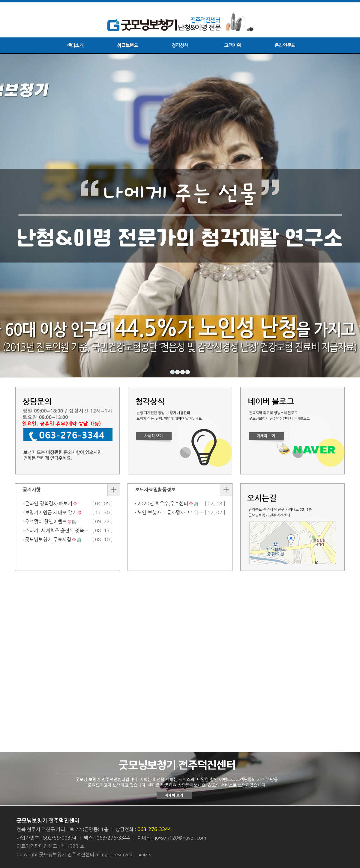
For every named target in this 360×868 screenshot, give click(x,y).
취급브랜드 (127, 45)
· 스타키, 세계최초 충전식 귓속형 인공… (63, 530)
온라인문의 (285, 45)
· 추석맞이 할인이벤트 (45, 521)
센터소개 (75, 45)
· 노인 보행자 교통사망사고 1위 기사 (172, 512)
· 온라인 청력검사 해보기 (47, 503)
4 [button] (188, 372)
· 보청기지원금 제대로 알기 (50, 512)
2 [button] (177, 372)
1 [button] (172, 372)
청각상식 (180, 45)
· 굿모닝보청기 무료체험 (47, 539)
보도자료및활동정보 (155, 490)
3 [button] (183, 372)
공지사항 (31, 490)
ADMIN (145, 855)
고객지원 (232, 45)
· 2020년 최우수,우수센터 (162, 503)
